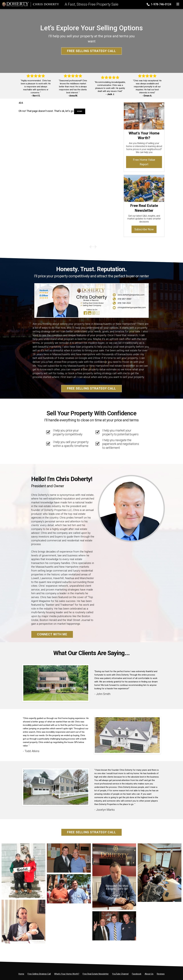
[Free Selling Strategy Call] (39, 974)
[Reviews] (161, 974)
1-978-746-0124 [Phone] (159, 4)
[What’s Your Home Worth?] (67, 974)
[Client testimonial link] (56, 683)
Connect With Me (52, 634)
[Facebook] (137, 974)
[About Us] (149, 974)
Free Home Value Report (144, 162)
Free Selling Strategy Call (91, 51)
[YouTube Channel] (120, 974)
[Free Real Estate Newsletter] (96, 974)
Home (80, 111)
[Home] (29, 4)
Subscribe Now (144, 229)
